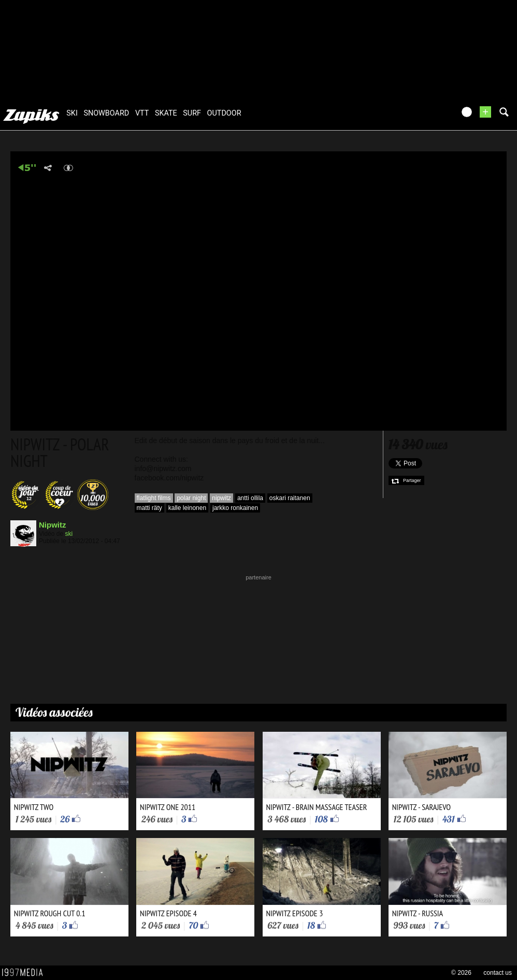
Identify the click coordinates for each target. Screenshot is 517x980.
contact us (498, 973)
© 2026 (461, 973)
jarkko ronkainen (235, 508)
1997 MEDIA (25, 973)
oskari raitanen (290, 498)
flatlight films (154, 498)
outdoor (224, 113)
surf (192, 113)
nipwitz (221, 498)
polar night (191, 498)
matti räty (149, 508)
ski (72, 113)
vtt (142, 113)
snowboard (106, 113)
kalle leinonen (187, 508)
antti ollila (250, 498)
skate (166, 113)
